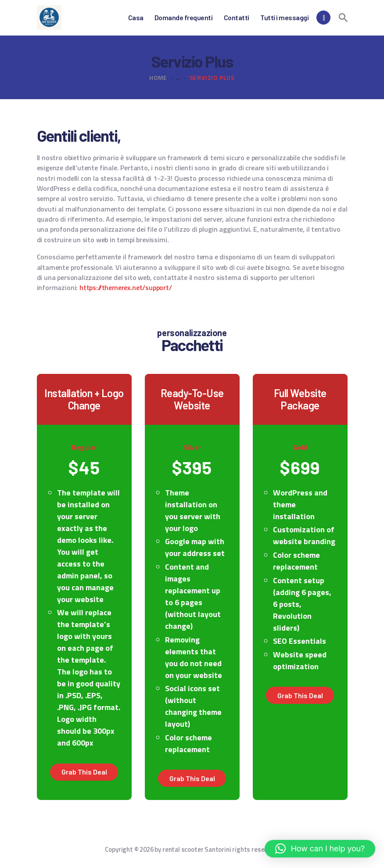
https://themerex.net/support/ (126, 287)
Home (158, 77)
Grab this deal (84, 772)
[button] (320, 849)
